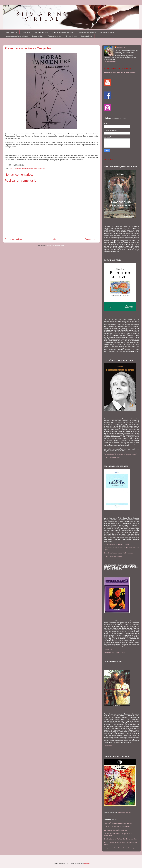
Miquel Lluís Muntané (30, 168)
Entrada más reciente (14, 239)
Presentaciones (87, 36)
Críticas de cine (71, 36)
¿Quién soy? (26, 32)
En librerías (108, 649)
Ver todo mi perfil (110, 62)
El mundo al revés (42, 32)
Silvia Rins (42, 168)
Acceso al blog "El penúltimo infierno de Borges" (120, 454)
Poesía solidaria (38, 36)
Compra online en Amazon (113, 556)
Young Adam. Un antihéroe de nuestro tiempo (120, 848)
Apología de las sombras (87, 32)
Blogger (87, 863)
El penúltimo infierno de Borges (63, 32)
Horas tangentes (16, 168)
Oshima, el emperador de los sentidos (117, 827)
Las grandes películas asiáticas (17, 36)
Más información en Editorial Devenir (117, 545)
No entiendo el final (124, 812)
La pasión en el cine (107, 32)
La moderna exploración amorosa (116, 830)
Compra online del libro (112, 457)
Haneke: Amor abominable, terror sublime (118, 823)
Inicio (54, 239)
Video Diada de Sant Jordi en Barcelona (120, 72)
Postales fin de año (55, 36)
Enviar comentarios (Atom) (56, 245)
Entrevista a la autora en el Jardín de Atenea (119, 553)
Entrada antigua (91, 239)
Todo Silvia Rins (12, 32)
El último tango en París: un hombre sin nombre (120, 839)
